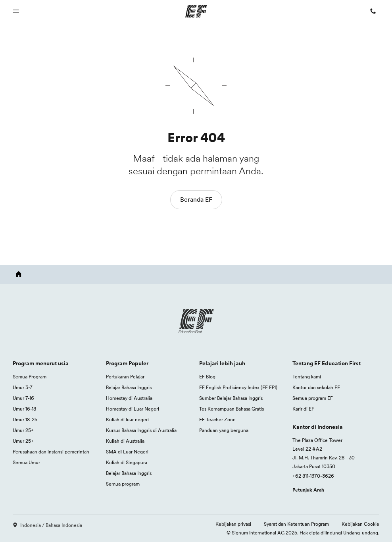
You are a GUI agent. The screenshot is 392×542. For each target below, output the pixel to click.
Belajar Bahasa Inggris (129, 387)
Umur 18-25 (25, 420)
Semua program (123, 484)
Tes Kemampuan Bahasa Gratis (232, 409)
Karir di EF (303, 409)
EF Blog (207, 377)
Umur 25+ (23, 430)
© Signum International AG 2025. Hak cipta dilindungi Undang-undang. (303, 533)
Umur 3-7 (23, 387)
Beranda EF (196, 199)
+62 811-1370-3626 (313, 476)
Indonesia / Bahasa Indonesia (47, 525)
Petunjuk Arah (308, 490)
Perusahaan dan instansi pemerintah (51, 452)
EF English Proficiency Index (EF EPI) (238, 387)
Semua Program (30, 377)
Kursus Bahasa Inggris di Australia (141, 430)
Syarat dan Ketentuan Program (296, 524)
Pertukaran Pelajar (125, 377)
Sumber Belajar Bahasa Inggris (231, 398)
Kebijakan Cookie (360, 524)
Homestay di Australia (129, 398)
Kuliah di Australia (125, 441)
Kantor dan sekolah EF (316, 387)
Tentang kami (307, 377)
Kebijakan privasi (233, 524)
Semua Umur (26, 462)
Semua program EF (313, 398)
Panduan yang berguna (224, 430)
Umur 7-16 (23, 398)
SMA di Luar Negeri (127, 452)
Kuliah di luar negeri (127, 420)
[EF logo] (196, 321)
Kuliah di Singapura (127, 462)
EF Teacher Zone (217, 420)
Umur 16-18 (24, 409)
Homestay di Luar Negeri (133, 409)
